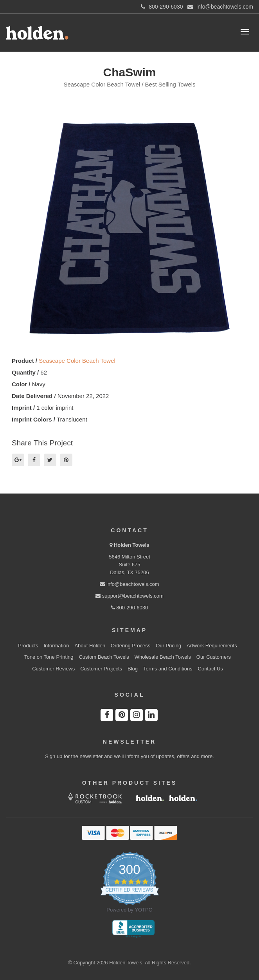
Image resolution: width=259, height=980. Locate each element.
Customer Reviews (53, 669)
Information (57, 646)
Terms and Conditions (168, 669)
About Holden (90, 646)
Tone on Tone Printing (49, 657)
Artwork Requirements (212, 646)
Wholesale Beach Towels (163, 657)
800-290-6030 (130, 608)
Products (28, 646)
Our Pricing (168, 646)
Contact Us (210, 669)
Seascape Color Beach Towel (77, 361)
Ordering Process (130, 646)
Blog (133, 669)
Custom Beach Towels (104, 657)
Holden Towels (132, 545)
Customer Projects (101, 669)
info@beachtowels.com (129, 584)
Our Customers (214, 657)
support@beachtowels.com (129, 596)
